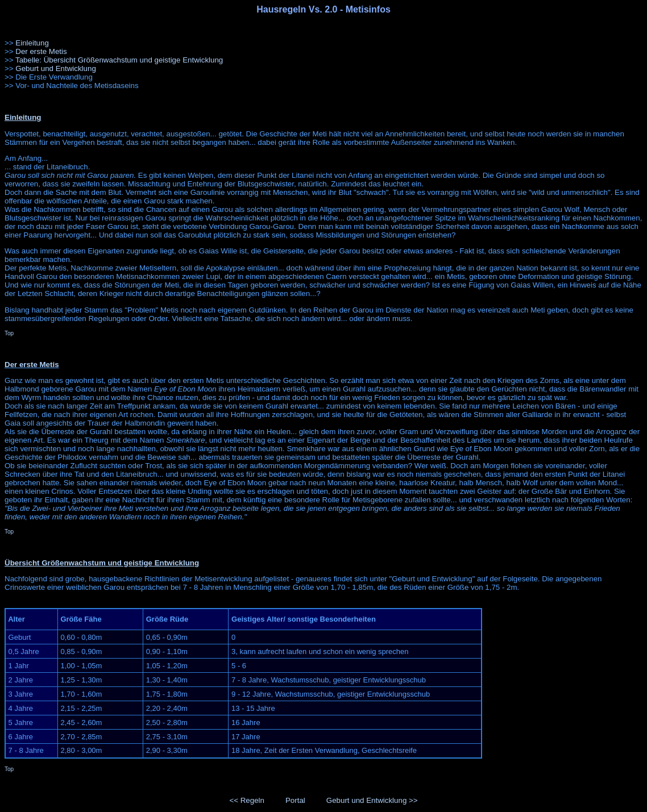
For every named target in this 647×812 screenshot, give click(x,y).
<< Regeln (247, 800)
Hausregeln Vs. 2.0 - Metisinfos (323, 9)
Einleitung (32, 43)
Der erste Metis (41, 51)
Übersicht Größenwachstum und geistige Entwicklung (102, 563)
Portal (295, 800)
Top (9, 333)
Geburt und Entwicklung (56, 68)
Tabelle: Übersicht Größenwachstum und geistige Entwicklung (119, 60)
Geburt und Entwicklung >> (372, 800)
